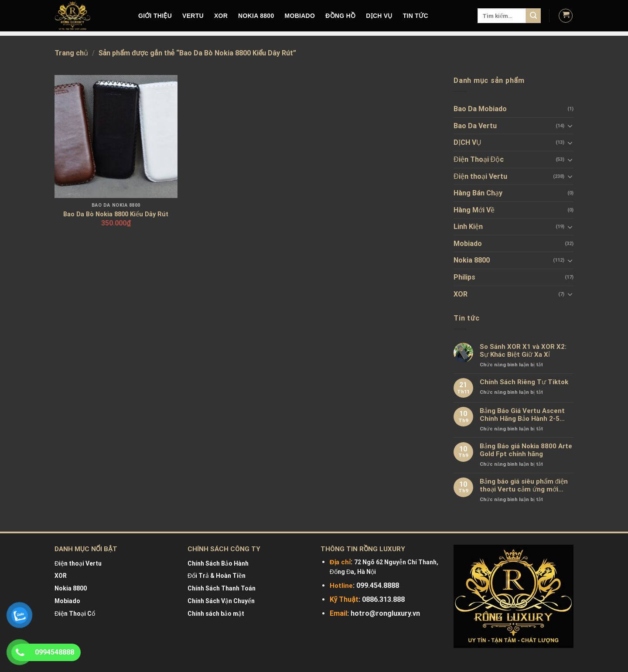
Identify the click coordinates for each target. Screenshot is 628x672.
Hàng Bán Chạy (478, 193)
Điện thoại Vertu (480, 176)
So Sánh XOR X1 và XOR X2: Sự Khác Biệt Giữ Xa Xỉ (523, 351)
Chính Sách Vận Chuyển (221, 601)
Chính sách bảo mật (216, 614)
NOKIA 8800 (256, 16)
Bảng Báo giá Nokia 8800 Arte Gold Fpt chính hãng (526, 450)
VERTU (193, 16)
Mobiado (468, 244)
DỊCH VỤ (379, 16)
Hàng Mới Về (474, 210)
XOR (221, 16)
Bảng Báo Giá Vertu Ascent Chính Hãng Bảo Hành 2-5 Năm (522, 415)
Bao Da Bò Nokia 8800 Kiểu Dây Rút (116, 214)
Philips (464, 277)
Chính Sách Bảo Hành (218, 563)
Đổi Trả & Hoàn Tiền (217, 576)
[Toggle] (570, 126)
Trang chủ (71, 53)
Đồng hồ (340, 16)
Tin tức (416, 16)
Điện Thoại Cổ (75, 614)
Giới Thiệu (155, 16)
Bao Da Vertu (475, 126)
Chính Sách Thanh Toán (222, 588)
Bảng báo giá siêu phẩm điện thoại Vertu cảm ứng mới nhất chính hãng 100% (524, 485)
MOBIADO (300, 16)
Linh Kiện (468, 227)
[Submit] (533, 16)
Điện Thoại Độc (479, 159)
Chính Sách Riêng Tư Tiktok (524, 382)
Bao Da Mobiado (480, 109)
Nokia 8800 (472, 260)
